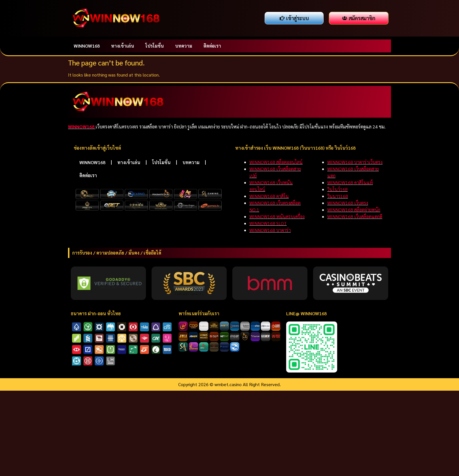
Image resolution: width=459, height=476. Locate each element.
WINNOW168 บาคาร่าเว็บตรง (355, 162)
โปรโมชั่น (155, 46)
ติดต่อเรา (212, 46)
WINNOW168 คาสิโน (269, 196)
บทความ (184, 46)
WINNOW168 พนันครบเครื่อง (277, 216)
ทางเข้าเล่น (123, 46)
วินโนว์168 (337, 189)
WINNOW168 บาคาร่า (270, 230)
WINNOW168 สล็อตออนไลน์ (276, 162)
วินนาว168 (338, 196)
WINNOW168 (87, 46)
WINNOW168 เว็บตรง (348, 203)
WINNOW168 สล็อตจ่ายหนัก (354, 210)
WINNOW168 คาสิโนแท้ (350, 182)
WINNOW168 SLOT (268, 223)
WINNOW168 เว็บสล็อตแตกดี (355, 216)
